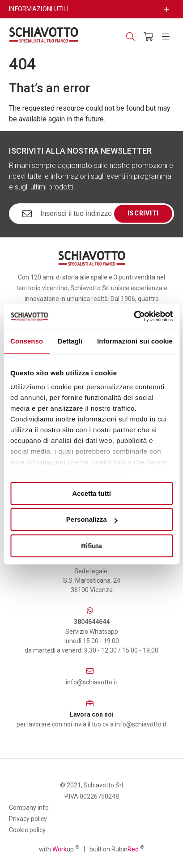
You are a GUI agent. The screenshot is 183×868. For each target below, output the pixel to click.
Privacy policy (28, 819)
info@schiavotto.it (91, 682)
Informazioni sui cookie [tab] (135, 341)
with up (59, 849)
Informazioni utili (39, 9)
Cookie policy (27, 830)
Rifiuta (91, 546)
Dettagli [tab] (70, 341)
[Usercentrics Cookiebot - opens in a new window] (134, 316)
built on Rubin (117, 849)
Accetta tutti (91, 493)
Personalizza (92, 519)
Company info (29, 808)
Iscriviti (143, 213)
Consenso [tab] (27, 341)
